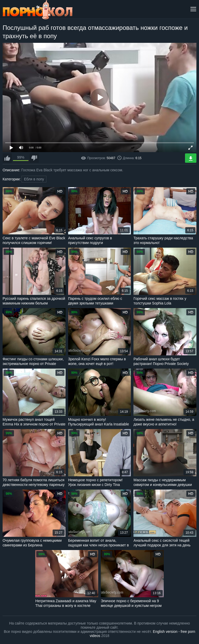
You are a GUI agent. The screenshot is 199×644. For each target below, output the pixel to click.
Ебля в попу (34, 179)
